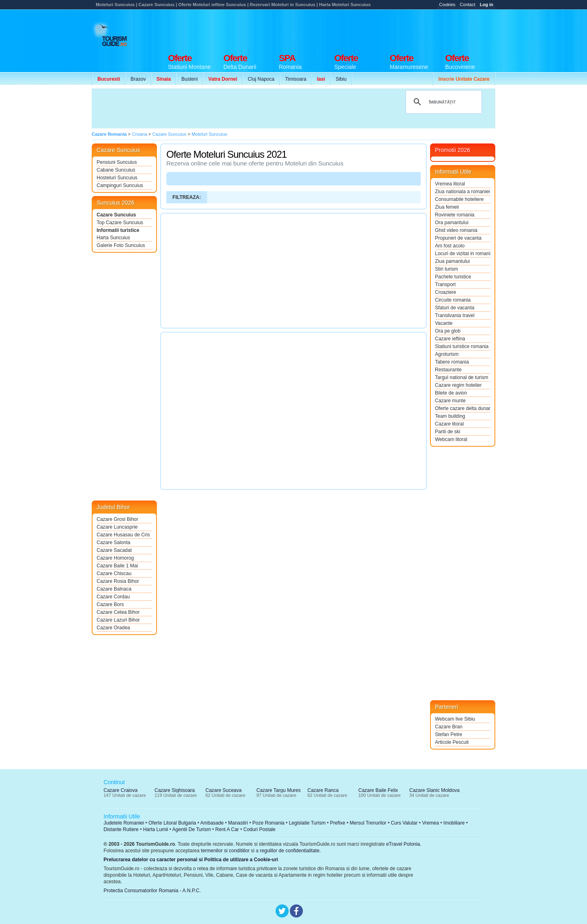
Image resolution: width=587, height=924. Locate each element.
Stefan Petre (449, 734)
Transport (445, 284)
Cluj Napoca (261, 79)
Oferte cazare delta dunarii (463, 408)
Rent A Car (227, 829)
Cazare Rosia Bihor (118, 581)
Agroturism (447, 354)
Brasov (138, 79)
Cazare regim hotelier (458, 385)
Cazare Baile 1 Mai (117, 566)
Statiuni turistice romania (462, 346)
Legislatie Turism (307, 823)
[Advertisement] (347, 29)
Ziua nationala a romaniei (462, 192)
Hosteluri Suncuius (117, 178)
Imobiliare (454, 823)
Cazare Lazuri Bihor (118, 620)
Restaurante (448, 370)
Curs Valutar (404, 823)
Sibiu (341, 79)
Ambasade (212, 823)
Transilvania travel (455, 315)
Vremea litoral (450, 184)
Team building (450, 416)
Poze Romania (268, 823)
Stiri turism (447, 269)
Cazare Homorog (115, 558)
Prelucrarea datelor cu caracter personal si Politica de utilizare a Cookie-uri (191, 860)
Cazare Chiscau (114, 573)
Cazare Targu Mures (279, 790)
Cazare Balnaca (114, 589)
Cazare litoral (449, 424)
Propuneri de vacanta (458, 238)
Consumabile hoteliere (459, 199)
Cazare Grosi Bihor (117, 519)
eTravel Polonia (403, 844)
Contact (468, 4)
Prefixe (338, 823)
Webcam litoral (451, 439)
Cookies (447, 4)
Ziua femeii (447, 207)
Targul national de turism (462, 377)
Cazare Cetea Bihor (118, 612)
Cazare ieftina (450, 339)
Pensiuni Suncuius (117, 162)
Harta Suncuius (113, 238)
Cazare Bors (110, 604)
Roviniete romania (455, 215)
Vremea (430, 823)
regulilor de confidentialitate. (290, 851)
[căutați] (442, 102)
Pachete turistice (453, 277)
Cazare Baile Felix (378, 790)
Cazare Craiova (120, 790)
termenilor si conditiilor (225, 851)
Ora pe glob (448, 331)
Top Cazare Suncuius (120, 223)
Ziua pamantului (452, 261)
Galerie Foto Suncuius (121, 245)
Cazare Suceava (224, 790)
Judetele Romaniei (124, 823)
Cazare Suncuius (116, 215)
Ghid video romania (456, 230)
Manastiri (238, 823)
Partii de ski (448, 432)
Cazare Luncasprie (117, 527)
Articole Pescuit (452, 742)
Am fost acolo (450, 246)
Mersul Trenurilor (368, 823)
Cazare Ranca (323, 790)
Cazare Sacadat (114, 550)
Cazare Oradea (113, 628)
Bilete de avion (451, 393)
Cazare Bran (449, 727)
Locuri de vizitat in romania (463, 254)
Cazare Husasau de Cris (123, 535)
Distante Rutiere (121, 829)
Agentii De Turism (192, 829)
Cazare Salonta (114, 542)
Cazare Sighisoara (175, 790)
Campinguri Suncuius (120, 185)
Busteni (190, 79)
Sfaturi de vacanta (455, 308)
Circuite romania (453, 300)
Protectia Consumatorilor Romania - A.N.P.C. (152, 891)
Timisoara (296, 79)
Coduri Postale (259, 829)
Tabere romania (452, 362)
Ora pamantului (452, 223)
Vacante (444, 323)
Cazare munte (450, 401)
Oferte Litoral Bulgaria (172, 823)
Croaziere (446, 292)
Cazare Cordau (113, 597)
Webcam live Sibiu (455, 719)
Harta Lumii (156, 829)
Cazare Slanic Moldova (434, 790)
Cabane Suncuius (116, 170)
